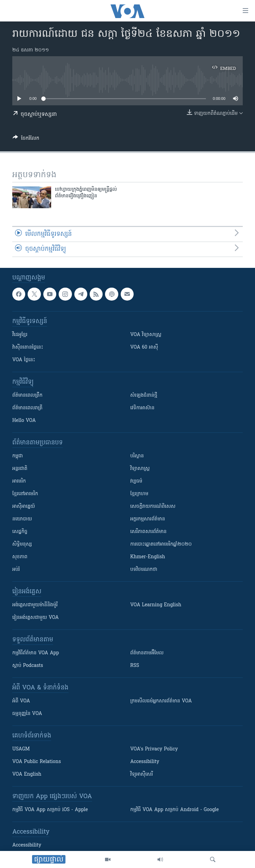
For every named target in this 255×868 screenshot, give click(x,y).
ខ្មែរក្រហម (139, 494)
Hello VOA (24, 421)
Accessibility (145, 762)
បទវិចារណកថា (144, 570)
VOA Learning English (156, 605)
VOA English (27, 774)
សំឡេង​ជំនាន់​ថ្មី (144, 395)
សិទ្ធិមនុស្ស (22, 544)
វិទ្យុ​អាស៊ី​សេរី (141, 774)
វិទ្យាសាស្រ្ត (140, 469)
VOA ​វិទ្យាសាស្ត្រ (146, 335)
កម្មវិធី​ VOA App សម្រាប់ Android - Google (175, 810)
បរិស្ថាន (137, 456)
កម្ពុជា (18, 456)
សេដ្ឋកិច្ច (20, 532)
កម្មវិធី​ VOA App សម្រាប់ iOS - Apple (50, 810)
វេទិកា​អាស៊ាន (142, 408)
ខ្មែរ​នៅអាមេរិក (25, 494)
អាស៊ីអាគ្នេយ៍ (24, 507)
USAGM (21, 749)
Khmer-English (148, 557)
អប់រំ (16, 570)
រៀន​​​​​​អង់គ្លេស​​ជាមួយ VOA (35, 618)
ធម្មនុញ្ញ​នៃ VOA (27, 714)
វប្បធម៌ (136, 481)
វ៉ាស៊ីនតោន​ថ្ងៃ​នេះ (28, 347)
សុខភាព (20, 557)
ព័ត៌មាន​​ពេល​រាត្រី (27, 408)
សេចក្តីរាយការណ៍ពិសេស (153, 507)
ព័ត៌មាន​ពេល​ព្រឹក (27, 395)
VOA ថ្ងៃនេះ (24, 360)
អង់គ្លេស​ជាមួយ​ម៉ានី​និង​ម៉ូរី (35, 605)
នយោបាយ (22, 519)
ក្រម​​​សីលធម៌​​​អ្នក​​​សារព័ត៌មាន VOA (161, 701)
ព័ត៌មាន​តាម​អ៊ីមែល (147, 653)
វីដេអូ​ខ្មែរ (20, 335)
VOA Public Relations (37, 762)
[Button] (26, 139)
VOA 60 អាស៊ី (144, 347)
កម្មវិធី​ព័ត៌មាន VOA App (36, 653)
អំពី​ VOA (21, 701)
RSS (135, 666)
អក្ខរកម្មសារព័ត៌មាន (148, 519)
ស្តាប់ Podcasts (28, 666)
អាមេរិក (19, 481)
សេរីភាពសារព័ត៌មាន (148, 532)
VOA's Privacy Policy (154, 749)
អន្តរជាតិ (20, 469)
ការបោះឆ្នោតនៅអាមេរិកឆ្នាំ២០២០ (161, 544)
